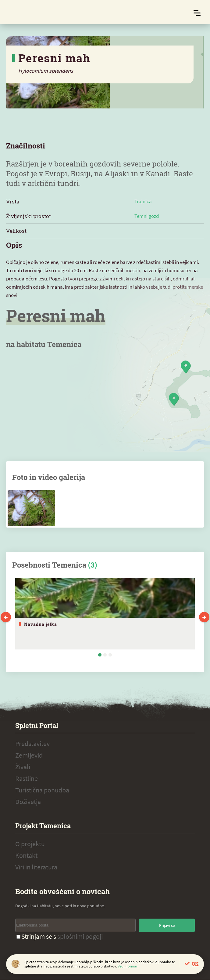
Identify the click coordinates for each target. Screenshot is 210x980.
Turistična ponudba (42, 790)
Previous (6, 617)
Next (204, 617)
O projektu (30, 844)
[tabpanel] (105, 614)
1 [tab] (100, 655)
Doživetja (28, 802)
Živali (23, 767)
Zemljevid (29, 755)
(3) (93, 565)
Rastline (27, 778)
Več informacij (128, 966)
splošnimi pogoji (80, 936)
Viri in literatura (36, 867)
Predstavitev (32, 744)
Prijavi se (167, 925)
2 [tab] (105, 655)
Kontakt (26, 855)
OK (195, 964)
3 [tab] (110, 655)
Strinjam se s (60, 936)
